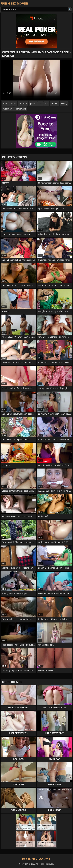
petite (13, 104)
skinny (64, 104)
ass (46, 104)
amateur (23, 104)
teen (5, 104)
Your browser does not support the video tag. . (36, 80)
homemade (21, 109)
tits (40, 104)
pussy (33, 104)
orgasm (54, 104)
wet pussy (8, 109)
